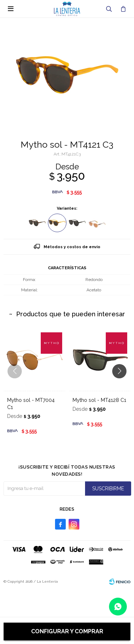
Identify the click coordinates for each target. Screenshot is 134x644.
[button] (122, 385)
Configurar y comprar (67, 631)
